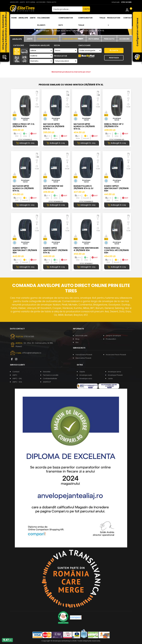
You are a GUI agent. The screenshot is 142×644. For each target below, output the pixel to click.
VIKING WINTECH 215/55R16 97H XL (89, 31)
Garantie (47, 372)
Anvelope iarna (114, 372)
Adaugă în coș (25, 143)
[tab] (17, 39)
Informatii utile (81, 336)
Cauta (114, 50)
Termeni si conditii (51, 375)
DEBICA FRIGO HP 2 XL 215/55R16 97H (24, 125)
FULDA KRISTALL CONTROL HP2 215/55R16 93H (116, 250)
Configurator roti (66, 21)
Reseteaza (114, 58)
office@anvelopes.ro (32, 353)
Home (14, 18)
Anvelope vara (86, 378)
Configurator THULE (85, 21)
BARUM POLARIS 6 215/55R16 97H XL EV (84, 187)
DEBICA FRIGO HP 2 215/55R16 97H (114, 125)
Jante (33, 18)
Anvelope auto (86, 375)
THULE (102, 18)
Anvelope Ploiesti (115, 375)
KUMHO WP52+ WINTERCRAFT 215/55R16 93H (116, 188)
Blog (77, 339)
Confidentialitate (50, 378)
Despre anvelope (113, 336)
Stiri (77, 342)
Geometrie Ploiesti (83, 358)
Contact (128, 18)
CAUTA (86, 9)
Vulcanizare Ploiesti (43, 21)
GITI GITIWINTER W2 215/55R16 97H (53, 187)
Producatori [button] (114, 21)
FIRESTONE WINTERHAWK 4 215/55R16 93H (86, 249)
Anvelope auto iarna (61, 31)
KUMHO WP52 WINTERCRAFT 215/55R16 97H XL (55, 250)
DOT (34, 134)
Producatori (111, 339)
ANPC (15, 375)
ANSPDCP (47, 382)
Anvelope (23, 18)
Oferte (82, 372)
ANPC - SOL (17, 382)
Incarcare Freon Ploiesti (116, 355)
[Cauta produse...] (67, 9)
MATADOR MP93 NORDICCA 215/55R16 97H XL (54, 126)
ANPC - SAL (17, 378)
